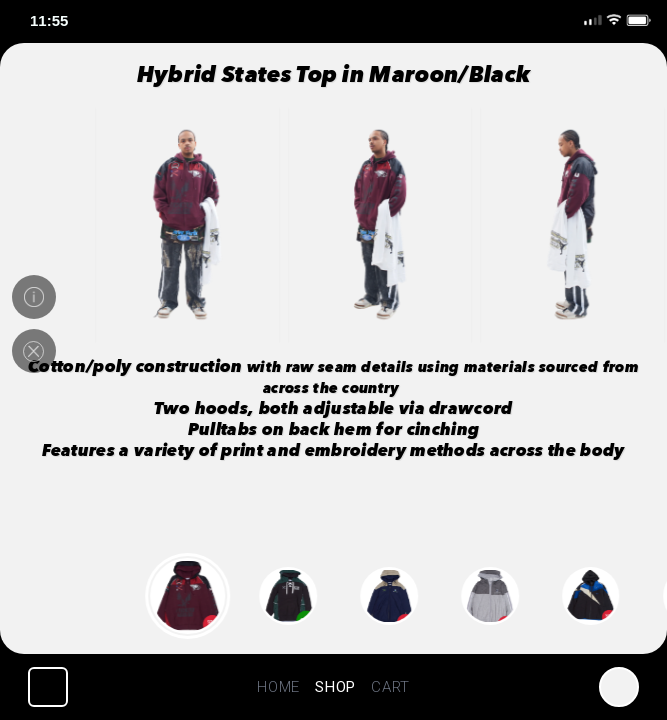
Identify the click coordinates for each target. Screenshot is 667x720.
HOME (278, 687)
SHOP (335, 687)
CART (390, 687)
